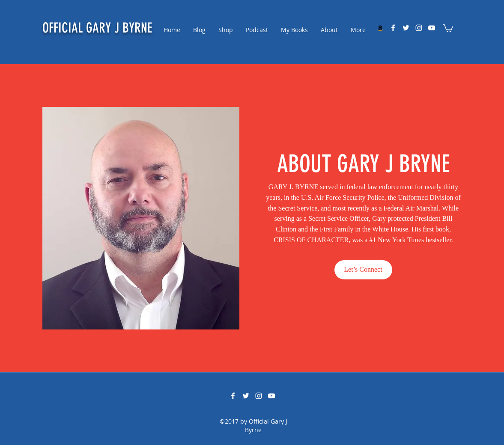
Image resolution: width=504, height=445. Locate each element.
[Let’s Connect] (363, 270)
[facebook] (393, 28)
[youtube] (432, 28)
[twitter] (406, 28)
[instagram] (419, 28)
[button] (448, 28)
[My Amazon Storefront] (380, 28)
